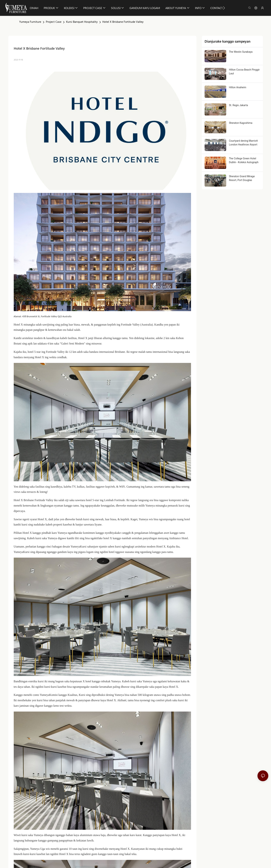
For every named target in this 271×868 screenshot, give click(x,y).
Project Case (54, 22)
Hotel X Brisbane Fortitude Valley (123, 22)
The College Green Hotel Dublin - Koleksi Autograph (244, 160)
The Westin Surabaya (241, 52)
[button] (224, 8)
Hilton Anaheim (238, 87)
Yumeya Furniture (30, 22)
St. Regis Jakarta (238, 105)
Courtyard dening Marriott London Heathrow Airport (243, 143)
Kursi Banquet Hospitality (82, 22)
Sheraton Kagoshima (241, 123)
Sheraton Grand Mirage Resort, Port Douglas (242, 178)
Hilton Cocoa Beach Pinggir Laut (244, 72)
